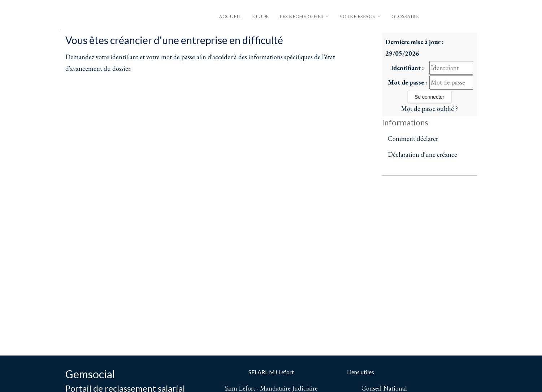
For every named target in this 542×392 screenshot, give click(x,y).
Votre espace (360, 16)
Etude (260, 16)
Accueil (230, 16)
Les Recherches (304, 16)
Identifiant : (407, 68)
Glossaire (405, 16)
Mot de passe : (407, 82)
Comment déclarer (413, 139)
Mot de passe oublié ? (430, 109)
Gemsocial (90, 374)
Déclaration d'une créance (422, 154)
